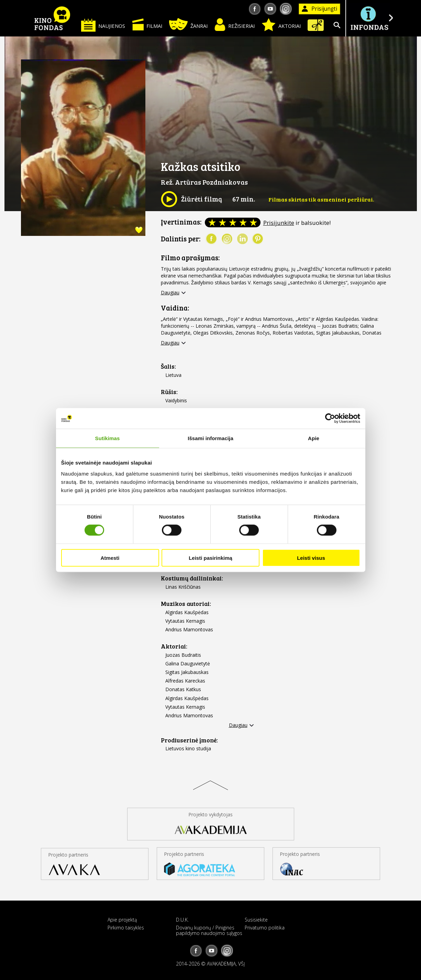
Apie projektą (122, 920)
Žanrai (188, 24)
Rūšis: (169, 392)
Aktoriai (281, 25)
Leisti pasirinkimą (210, 558)
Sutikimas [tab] (108, 438)
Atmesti (110, 558)
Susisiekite (256, 920)
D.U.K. (182, 920)
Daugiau (170, 293)
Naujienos (103, 25)
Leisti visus (311, 558)
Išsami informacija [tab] (210, 438)
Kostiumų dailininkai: (192, 578)
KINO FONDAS (53, 18)
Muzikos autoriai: (186, 604)
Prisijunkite (279, 223)
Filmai (147, 24)
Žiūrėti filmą (191, 199)
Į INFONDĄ (369, 18)
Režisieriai (235, 25)
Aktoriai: (174, 646)
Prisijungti (319, 9)
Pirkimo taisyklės (126, 928)
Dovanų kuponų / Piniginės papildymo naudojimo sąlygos (209, 930)
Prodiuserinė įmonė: (189, 740)
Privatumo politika (265, 928)
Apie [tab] (314, 438)
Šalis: (168, 366)
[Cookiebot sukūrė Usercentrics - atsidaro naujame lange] (330, 418)
